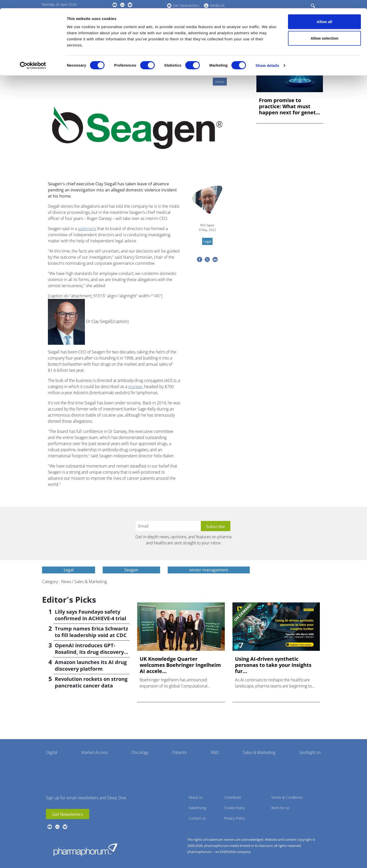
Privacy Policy (234, 818)
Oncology (140, 752)
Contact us (197, 818)
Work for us (280, 808)
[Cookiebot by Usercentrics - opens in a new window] (33, 58)
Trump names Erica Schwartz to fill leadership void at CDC (91, 632)
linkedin (57, 827)
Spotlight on (310, 752)
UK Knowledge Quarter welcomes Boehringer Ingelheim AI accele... (180, 665)
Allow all (325, 13)
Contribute (233, 797)
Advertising (197, 808)
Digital (52, 752)
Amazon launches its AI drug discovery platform (91, 665)
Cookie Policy (234, 808)
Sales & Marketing (259, 752)
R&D (215, 752)
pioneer (135, 387)
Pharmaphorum (85, 850)
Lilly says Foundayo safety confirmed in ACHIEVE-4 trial (90, 615)
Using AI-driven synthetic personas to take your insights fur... (273, 665)
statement (87, 229)
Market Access (94, 752)
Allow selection (324, 30)
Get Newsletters (68, 814)
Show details (267, 57)
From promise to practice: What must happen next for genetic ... (289, 106)
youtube (50, 827)
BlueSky (65, 827)
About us (196, 797)
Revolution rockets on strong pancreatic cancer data (91, 682)
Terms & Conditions (287, 797)
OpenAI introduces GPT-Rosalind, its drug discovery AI (89, 652)
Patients (179, 752)
